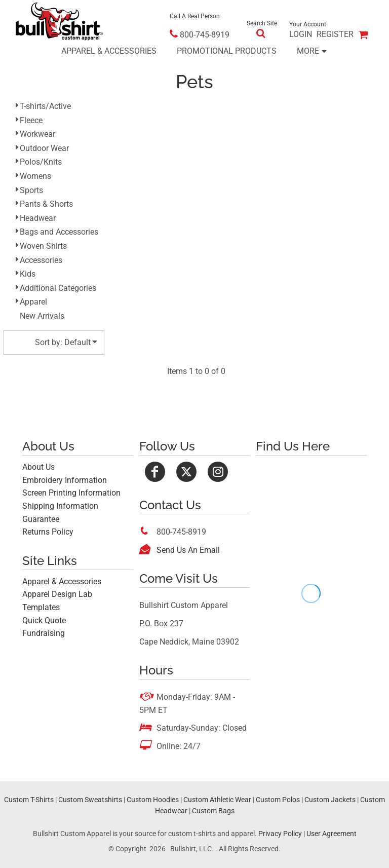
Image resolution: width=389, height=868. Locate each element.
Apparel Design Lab (57, 594)
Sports (31, 190)
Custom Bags (213, 811)
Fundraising (44, 633)
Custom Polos (278, 800)
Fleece (31, 120)
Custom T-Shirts (29, 800)
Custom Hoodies (153, 800)
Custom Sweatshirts (90, 800)
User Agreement (332, 834)
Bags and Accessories (59, 232)
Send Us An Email (188, 550)
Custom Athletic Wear (217, 800)
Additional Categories (58, 288)
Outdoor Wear (44, 148)
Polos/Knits (41, 162)
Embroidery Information (65, 480)
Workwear (37, 134)
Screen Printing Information (71, 493)
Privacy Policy (280, 834)
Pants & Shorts (46, 204)
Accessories (41, 260)
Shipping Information (60, 506)
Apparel (33, 302)
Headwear (38, 218)
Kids (28, 274)
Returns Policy (48, 532)
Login (301, 34)
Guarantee (41, 519)
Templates (41, 607)
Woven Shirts (43, 246)
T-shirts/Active (45, 106)
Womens (35, 176)
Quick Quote (44, 620)
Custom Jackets (330, 800)
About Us (38, 467)
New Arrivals (42, 316)
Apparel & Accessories (62, 581)
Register (335, 34)
